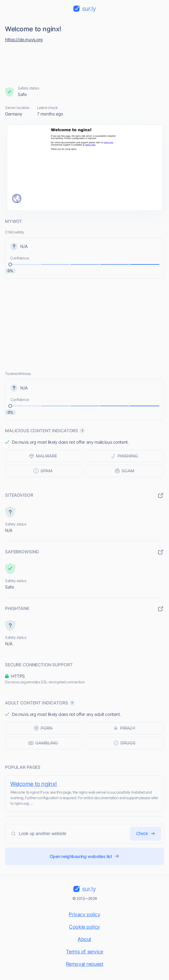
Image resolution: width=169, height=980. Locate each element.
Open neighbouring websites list (85, 856)
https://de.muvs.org (24, 39)
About (84, 939)
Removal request (85, 964)
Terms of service (84, 952)
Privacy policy (84, 914)
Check (146, 834)
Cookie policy (84, 927)
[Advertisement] (85, 63)
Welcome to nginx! (34, 784)
